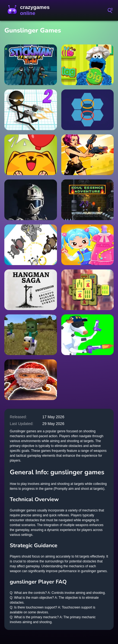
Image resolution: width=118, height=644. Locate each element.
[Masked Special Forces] (31, 200)
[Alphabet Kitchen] (88, 65)
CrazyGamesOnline (30, 10)
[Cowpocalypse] (88, 335)
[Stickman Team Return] (31, 65)
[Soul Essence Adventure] (88, 200)
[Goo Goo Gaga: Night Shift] (31, 380)
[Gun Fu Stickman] (31, 110)
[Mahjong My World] (88, 290)
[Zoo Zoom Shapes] (31, 245)
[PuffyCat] (31, 155)
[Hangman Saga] (31, 290)
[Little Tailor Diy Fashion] (88, 245)
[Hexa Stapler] (88, 110)
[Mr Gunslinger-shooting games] (88, 155)
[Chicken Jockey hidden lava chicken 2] (31, 335)
